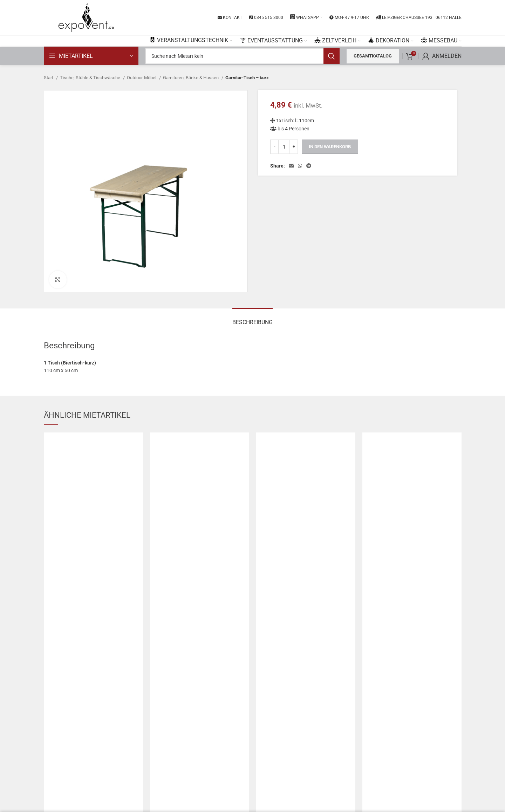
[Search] (243, 56)
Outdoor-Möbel (142, 78)
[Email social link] (291, 166)
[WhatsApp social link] (300, 166)
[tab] (252, 319)
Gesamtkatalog (373, 56)
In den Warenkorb (330, 147)
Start (49, 78)
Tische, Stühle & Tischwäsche (91, 78)
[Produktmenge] (284, 147)
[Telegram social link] (309, 166)
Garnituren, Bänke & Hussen (191, 78)
